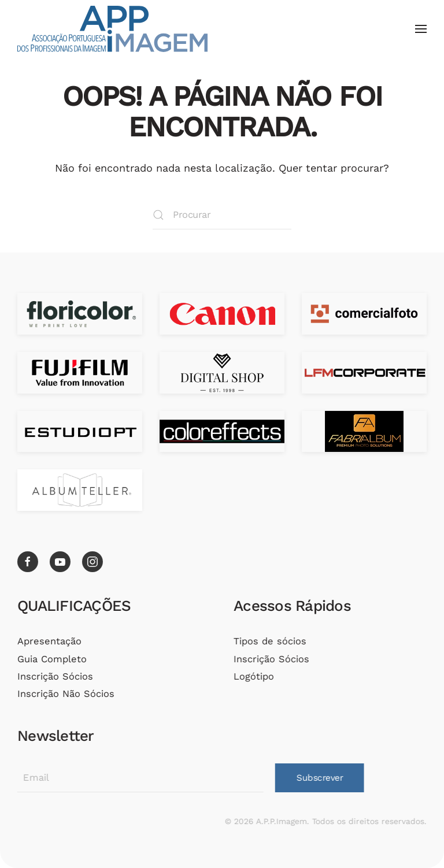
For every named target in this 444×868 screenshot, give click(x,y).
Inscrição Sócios (54, 676)
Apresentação (48, 641)
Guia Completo (51, 659)
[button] (421, 29)
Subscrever (319, 778)
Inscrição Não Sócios (65, 694)
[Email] (139, 778)
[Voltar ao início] (112, 29)
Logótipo (253, 676)
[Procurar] (222, 215)
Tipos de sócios (269, 641)
